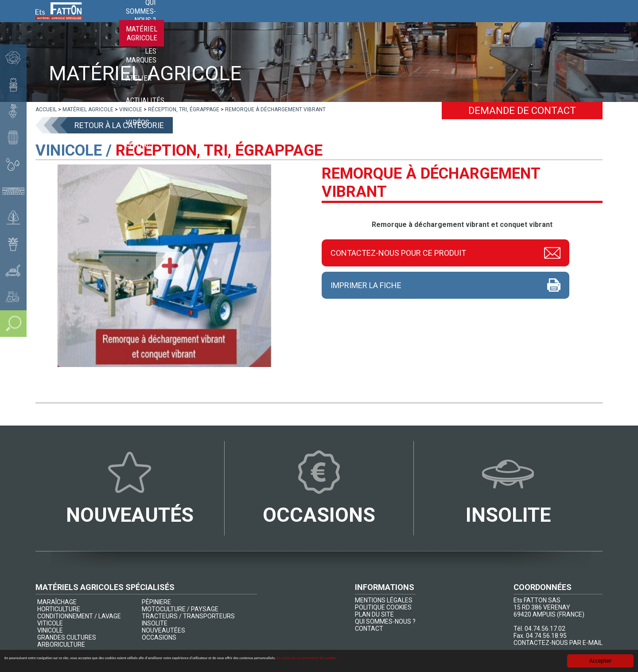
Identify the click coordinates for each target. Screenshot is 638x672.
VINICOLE (50, 630)
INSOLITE (155, 623)
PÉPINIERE (156, 602)
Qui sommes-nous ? (260, 22)
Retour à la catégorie (119, 125)
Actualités (498, 22)
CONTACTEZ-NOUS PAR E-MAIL (558, 643)
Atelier (452, 22)
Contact (582, 22)
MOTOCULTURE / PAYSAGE (180, 609)
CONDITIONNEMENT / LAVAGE (79, 616)
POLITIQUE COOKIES (383, 607)
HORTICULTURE (59, 609)
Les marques (404, 22)
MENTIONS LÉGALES (384, 600)
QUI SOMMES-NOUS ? (385, 621)
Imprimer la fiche (366, 285)
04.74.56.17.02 (545, 629)
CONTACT (369, 629)
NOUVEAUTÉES (163, 630)
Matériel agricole (337, 22)
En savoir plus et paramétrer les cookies (508, 662)
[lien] (46, 109)
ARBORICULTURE (61, 645)
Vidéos (542, 22)
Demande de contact (522, 111)
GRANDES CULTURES (67, 637)
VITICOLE (50, 623)
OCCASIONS (159, 637)
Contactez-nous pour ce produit (398, 252)
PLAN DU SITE (374, 614)
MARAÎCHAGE (57, 602)
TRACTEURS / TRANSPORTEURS (188, 616)
